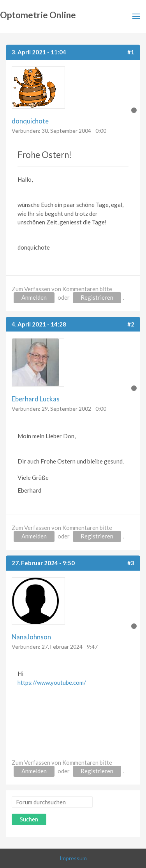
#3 (131, 563)
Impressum (73, 858)
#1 (131, 52)
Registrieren (97, 297)
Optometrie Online (38, 15)
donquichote (30, 121)
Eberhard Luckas (36, 399)
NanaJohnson (31, 637)
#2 (131, 324)
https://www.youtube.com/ (52, 682)
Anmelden (34, 297)
